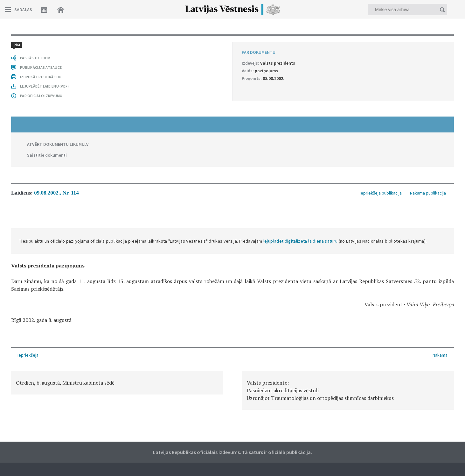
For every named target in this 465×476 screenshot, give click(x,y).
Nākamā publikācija (428, 193)
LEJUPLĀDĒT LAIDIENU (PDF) (44, 86)
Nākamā (440, 355)
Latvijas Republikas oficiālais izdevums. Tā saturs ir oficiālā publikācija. (232, 452)
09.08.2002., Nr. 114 (56, 193)
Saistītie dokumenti (47, 155)
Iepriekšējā (28, 355)
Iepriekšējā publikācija (381, 193)
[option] (117, 383)
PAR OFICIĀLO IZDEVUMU (41, 96)
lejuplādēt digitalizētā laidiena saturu (301, 241)
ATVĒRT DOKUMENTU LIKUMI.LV (58, 144)
